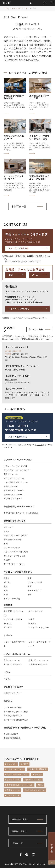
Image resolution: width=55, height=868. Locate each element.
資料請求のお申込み (13, 716)
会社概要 (8, 605)
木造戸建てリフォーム (14, 490)
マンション (9, 527)
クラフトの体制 (36, 611)
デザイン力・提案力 (13, 619)
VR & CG (8, 623)
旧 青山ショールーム (13, 664)
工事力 (32, 619)
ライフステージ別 (12, 599)
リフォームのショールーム (17, 654)
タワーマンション (12, 548)
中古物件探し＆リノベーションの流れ (21, 513)
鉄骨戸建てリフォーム (14, 495)
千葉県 (8, 354)
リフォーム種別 (35, 582)
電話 (11, 275)
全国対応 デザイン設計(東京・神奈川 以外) (25, 728)
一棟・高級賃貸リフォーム (16, 482)
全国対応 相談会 (11, 734)
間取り (7, 578)
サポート (8, 635)
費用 (30, 578)
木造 (6, 544)
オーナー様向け (35, 590)
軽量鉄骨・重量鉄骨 (13, 540)
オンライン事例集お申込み (16, 720)
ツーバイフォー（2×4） (15, 564)
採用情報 (32, 623)
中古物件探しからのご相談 (16, 712)
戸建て (7, 531)
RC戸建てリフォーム (13, 499)
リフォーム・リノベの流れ (16, 466)
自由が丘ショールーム (39, 660)
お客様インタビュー (14, 687)
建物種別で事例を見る (15, 521)
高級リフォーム (11, 474)
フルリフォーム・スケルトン (17, 470)
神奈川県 (17, 351)
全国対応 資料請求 (12, 738)
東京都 (8, 351)
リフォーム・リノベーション (18, 460)
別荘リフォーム (11, 486)
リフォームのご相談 (13, 708)
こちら (24, 318)
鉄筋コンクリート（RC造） (16, 535)
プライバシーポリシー (39, 628)
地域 (6, 590)
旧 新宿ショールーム (38, 664)
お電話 (30, 256)
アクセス (8, 628)
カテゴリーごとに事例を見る (18, 572)
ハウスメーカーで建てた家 (16, 552)
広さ (6, 586)
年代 (30, 595)
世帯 (6, 595)
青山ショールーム (12, 660)
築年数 (7, 582)
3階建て (7, 560)
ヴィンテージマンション (15, 556)
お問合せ (8, 701)
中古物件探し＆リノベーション (19, 507)
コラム (7, 672)
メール (35, 275)
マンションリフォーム (14, 478)
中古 (30, 586)
